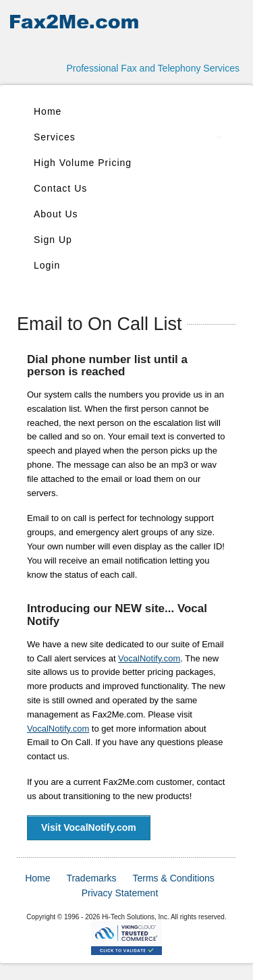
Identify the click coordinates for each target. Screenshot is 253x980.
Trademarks (91, 878)
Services (55, 137)
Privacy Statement (120, 893)
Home (48, 111)
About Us (56, 214)
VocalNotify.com (149, 658)
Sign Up (53, 240)
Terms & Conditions (173, 878)
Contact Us (60, 188)
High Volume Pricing (83, 163)
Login (47, 265)
